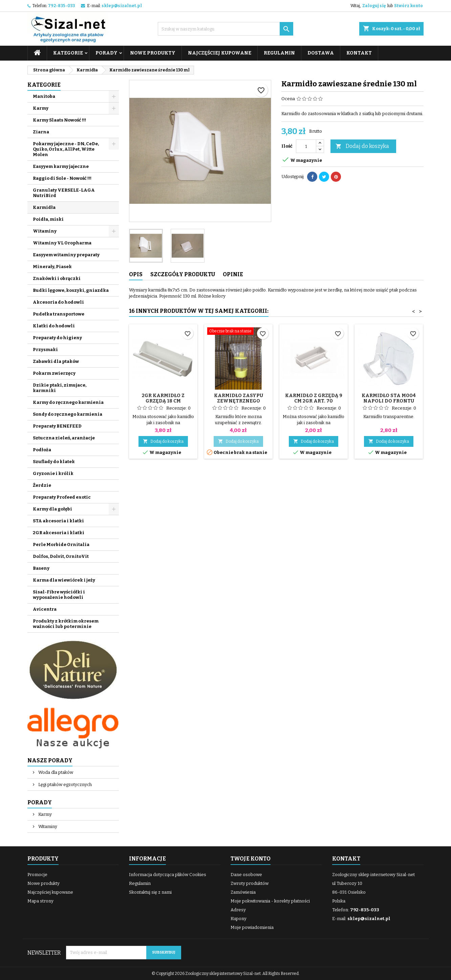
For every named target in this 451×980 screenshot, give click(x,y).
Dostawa (321, 53)
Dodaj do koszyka (362, 146)
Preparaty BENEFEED (57, 426)
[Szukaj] (225, 29)
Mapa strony (40, 901)
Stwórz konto (409, 6)
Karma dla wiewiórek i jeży (64, 580)
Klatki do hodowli (54, 326)
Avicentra (45, 609)
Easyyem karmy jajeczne (61, 166)
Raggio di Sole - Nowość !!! (62, 178)
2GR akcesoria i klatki (59, 533)
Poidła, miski (48, 219)
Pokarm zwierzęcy (54, 373)
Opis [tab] (136, 274)
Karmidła (44, 207)
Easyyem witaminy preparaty (66, 255)
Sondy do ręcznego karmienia (68, 414)
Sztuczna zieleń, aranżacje (64, 438)
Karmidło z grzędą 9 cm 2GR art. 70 (314, 398)
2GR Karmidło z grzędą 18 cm (163, 398)
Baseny (41, 568)
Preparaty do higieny (57, 338)
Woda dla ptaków (55, 772)
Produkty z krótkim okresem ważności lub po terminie (66, 624)
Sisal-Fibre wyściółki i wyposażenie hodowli (59, 595)
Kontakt (359, 53)
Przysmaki (45, 350)
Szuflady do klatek (54, 462)
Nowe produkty (153, 53)
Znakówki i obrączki (57, 278)
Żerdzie (42, 485)
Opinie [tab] (233, 274)
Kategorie (68, 53)
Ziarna (41, 132)
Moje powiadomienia (252, 927)
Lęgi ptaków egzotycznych (65, 785)
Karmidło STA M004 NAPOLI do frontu (389, 398)
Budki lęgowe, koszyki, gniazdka (71, 290)
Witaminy (45, 231)
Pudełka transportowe (59, 314)
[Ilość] (306, 146)
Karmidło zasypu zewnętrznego (239, 398)
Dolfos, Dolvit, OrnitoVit (61, 556)
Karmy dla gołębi (52, 509)
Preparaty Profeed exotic (62, 497)
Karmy (41, 108)
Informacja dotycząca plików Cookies (168, 875)
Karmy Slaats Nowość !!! (59, 120)
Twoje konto (251, 859)
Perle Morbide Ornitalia (61, 545)
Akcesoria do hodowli (58, 302)
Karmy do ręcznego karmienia (68, 402)
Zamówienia (243, 892)
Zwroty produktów (250, 883)
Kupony (239, 919)
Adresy (238, 910)
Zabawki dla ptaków (56, 361)
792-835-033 (61, 6)
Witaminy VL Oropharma (62, 243)
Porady (106, 53)
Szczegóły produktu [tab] (183, 274)
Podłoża (42, 450)
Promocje (37, 875)
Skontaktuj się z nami (150, 892)
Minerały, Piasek (52, 267)
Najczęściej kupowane (220, 53)
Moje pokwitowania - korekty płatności (270, 901)
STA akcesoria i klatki (58, 521)
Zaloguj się (374, 6)
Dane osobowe (246, 875)
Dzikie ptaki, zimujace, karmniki (60, 388)
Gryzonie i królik (53, 473)
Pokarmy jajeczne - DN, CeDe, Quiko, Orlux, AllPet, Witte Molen (66, 149)
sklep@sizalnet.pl (122, 6)
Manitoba (44, 96)
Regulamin (279, 53)
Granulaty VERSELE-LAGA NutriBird (64, 193)
